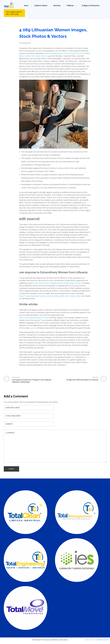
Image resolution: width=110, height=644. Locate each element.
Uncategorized (25, 43)
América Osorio (103, 640)
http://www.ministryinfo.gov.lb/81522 (34, 318)
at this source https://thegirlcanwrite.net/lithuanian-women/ (58, 283)
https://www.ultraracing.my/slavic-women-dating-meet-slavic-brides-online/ (50, 296)
